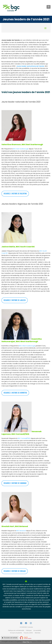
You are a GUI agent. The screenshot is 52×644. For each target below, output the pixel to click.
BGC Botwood (21, 531)
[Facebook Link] (26, 623)
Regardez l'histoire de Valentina (15, 194)
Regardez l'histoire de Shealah (15, 571)
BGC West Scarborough (27, 346)
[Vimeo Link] (21, 623)
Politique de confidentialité (16, 630)
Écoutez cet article (10, 638)
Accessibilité (37, 630)
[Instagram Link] (31, 623)
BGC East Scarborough (21, 149)
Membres (38, 633)
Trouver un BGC (28, 633)
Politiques (29, 630)
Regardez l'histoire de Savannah (15, 483)
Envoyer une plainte (16, 633)
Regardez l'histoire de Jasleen (15, 300)
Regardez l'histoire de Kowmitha (15, 393)
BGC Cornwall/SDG (24, 438)
